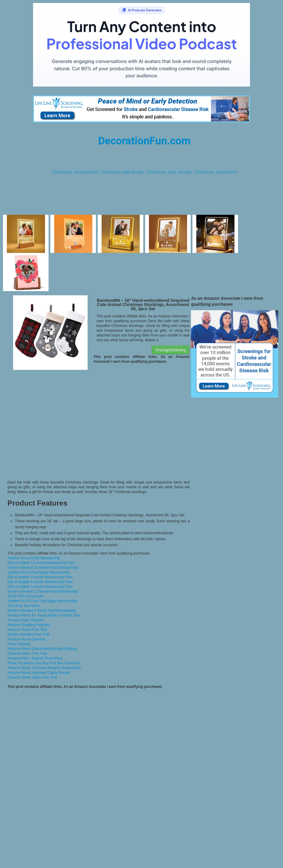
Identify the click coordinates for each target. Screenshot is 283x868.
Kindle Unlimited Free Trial (28, 634)
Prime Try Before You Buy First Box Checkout (43, 663)
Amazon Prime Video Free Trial (32, 677)
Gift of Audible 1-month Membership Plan (40, 587)
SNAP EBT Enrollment (25, 596)
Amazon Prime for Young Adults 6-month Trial (43, 615)
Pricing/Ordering (171, 350)
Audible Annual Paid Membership (34, 558)
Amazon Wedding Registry (29, 625)
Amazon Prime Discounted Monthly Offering (42, 649)
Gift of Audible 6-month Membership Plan (40, 582)
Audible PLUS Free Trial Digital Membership (42, 601)
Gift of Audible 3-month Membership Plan (40, 577)
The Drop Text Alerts (24, 606)
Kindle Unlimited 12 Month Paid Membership (43, 591)
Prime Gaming (19, 644)
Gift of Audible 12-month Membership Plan (41, 563)
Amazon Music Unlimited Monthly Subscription (44, 668)
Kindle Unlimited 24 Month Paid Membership (43, 568)
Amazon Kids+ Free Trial (27, 654)
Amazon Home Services (27, 639)
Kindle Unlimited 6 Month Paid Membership (42, 611)
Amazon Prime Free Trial (27, 630)
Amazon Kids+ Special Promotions (35, 658)
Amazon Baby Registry (26, 620)
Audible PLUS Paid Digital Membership (38, 572)
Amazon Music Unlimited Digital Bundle (39, 673)
